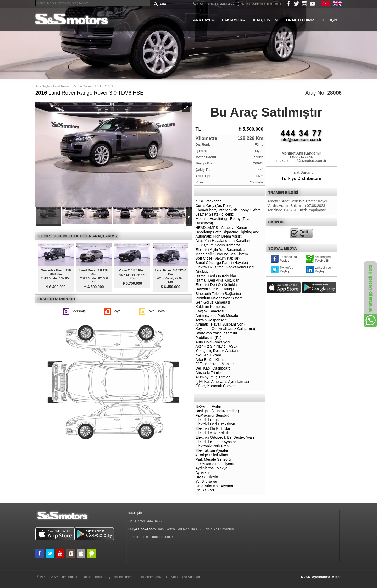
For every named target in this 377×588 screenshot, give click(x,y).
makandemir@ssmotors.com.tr (301, 161)
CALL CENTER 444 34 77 (214, 4)
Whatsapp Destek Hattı (260, 4)
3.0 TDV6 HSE (104, 86)
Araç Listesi (266, 20)
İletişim (330, 20)
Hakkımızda (233, 20)
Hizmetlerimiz (300, 20)
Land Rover (61, 86)
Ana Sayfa (204, 20)
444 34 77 (155, 521)
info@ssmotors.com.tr (156, 537)
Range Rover (82, 86)
